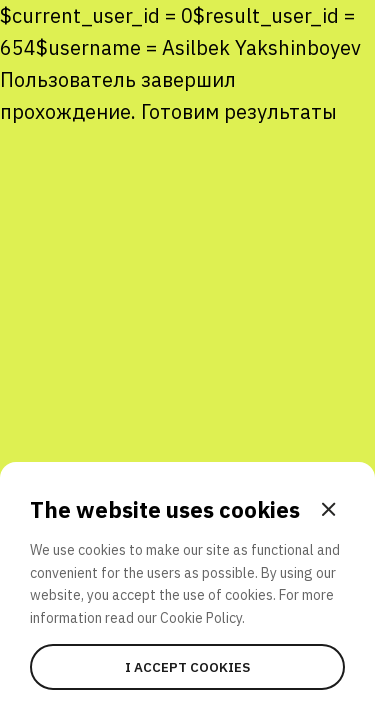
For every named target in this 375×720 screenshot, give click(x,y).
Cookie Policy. (202, 618)
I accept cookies (187, 667)
